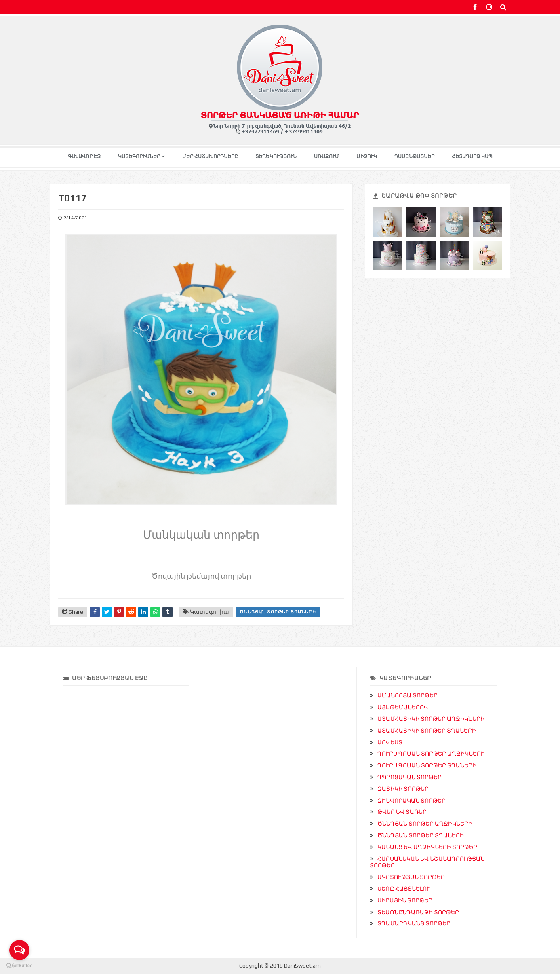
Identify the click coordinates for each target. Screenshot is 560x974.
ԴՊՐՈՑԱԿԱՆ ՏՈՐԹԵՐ (409, 777)
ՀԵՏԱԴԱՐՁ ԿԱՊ (472, 156)
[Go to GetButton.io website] (19, 966)
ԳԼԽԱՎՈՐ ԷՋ (84, 156)
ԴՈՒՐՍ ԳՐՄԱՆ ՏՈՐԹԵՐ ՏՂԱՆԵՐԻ (427, 765)
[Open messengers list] (19, 950)
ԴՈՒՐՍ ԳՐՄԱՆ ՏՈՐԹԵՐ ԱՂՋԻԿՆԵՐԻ (431, 754)
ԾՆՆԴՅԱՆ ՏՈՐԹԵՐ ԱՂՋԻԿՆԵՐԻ (425, 824)
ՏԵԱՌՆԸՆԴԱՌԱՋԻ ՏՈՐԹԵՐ (418, 912)
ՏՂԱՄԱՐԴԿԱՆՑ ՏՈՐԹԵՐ (414, 923)
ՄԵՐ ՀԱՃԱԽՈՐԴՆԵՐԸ (210, 156)
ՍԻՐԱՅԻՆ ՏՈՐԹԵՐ (405, 900)
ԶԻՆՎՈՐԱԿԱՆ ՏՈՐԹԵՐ (412, 801)
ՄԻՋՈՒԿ (367, 156)
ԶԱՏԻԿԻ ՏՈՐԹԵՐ (403, 789)
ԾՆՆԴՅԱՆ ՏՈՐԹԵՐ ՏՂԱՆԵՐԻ (278, 612)
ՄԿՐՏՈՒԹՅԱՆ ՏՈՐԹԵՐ (411, 877)
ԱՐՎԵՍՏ (390, 742)
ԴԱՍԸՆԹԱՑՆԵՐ (414, 156)
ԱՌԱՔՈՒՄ (326, 156)
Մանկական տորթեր (201, 534)
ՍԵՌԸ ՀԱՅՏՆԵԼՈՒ (404, 889)
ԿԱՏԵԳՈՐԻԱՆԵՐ (139, 156)
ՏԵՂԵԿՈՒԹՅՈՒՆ (276, 156)
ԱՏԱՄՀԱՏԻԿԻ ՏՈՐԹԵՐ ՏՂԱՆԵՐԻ (427, 731)
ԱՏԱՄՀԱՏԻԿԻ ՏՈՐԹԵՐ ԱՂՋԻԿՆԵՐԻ (431, 719)
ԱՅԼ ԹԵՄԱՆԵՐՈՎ (403, 707)
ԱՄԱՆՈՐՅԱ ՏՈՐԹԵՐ (407, 695)
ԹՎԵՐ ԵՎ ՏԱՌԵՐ (402, 812)
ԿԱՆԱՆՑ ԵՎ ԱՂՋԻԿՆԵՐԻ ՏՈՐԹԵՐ (427, 847)
